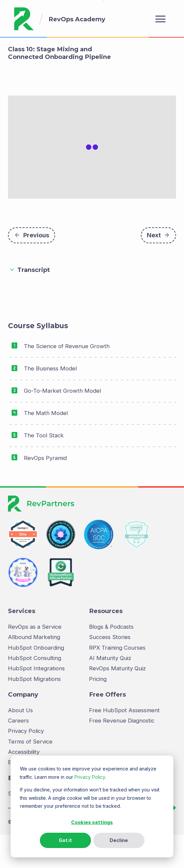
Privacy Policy (90, 777)
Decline (119, 840)
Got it (65, 840)
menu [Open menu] (160, 19)
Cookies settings (92, 822)
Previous (32, 268)
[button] (92, 303)
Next (158, 268)
